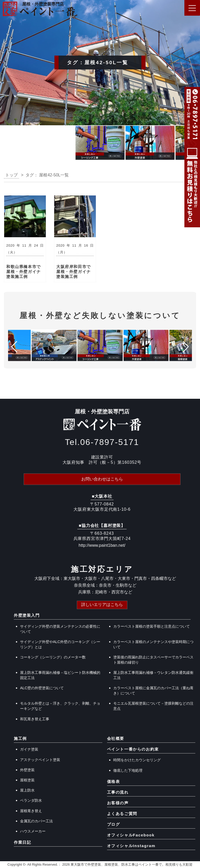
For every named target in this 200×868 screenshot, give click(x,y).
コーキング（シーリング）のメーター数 (53, 657)
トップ (11, 175)
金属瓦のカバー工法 (36, 821)
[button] (6, 144)
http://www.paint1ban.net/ (102, 545)
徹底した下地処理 (128, 770)
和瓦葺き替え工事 (35, 719)
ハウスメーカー (33, 831)
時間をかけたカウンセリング (137, 760)
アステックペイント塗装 (40, 760)
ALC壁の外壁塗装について (42, 688)
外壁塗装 (27, 770)
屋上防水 (27, 790)
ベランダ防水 (31, 800)
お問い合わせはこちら (102, 479)
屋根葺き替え (31, 811)
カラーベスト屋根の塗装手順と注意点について (152, 626)
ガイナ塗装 (29, 749)
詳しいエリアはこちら (102, 605)
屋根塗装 (27, 780)
